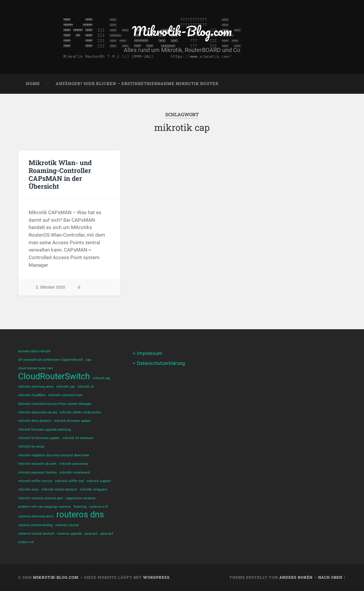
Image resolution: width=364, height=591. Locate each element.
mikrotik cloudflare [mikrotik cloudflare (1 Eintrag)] (32, 395)
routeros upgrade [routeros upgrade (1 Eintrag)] (69, 534)
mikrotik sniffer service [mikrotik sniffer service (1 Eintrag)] (35, 481)
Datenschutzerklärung (161, 363)
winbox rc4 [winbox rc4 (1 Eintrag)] (26, 542)
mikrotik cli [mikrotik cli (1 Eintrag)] (86, 387)
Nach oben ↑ (332, 577)
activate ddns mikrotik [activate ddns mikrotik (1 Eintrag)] (34, 351)
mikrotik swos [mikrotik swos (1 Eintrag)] (28, 489)
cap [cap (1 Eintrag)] (88, 360)
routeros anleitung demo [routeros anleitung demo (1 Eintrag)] (36, 516)
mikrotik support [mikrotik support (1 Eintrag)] (99, 481)
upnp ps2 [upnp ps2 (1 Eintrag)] (91, 534)
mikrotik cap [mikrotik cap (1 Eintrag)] (66, 387)
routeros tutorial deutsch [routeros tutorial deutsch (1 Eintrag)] (36, 534)
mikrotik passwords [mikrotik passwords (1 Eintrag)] (74, 464)
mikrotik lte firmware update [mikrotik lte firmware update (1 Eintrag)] (39, 438)
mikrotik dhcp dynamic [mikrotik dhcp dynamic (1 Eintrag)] (35, 421)
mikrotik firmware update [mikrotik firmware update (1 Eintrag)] (72, 421)
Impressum (150, 353)
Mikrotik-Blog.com (182, 31)
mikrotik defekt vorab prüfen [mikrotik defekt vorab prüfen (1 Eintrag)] (80, 412)
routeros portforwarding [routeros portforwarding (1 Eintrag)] (35, 525)
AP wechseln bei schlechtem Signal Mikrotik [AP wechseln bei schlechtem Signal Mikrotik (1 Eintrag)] (51, 360)
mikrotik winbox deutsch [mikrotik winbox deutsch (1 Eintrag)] (59, 489)
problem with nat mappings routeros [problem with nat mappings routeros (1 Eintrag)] (45, 507)
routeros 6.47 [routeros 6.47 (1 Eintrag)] (99, 507)
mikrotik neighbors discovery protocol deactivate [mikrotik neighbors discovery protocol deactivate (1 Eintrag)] (54, 455)
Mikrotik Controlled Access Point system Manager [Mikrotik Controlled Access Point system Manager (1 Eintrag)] (55, 404)
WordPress (156, 577)
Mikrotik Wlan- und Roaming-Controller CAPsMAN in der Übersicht (60, 174)
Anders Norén (296, 577)
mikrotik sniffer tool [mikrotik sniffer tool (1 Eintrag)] (69, 481)
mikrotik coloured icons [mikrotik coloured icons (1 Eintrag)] (65, 395)
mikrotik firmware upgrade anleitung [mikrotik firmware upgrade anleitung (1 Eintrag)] (45, 430)
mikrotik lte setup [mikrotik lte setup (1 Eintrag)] (31, 447)
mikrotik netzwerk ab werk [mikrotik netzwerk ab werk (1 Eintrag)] (37, 464)
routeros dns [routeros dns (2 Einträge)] (80, 515)
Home (33, 84)
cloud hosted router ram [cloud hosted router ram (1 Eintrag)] (36, 368)
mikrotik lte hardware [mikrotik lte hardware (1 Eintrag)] (78, 438)
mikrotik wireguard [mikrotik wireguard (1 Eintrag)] (93, 489)
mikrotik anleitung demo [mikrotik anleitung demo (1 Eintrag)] (36, 387)
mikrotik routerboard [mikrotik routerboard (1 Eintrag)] (75, 473)
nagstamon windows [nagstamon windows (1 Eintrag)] (81, 498)
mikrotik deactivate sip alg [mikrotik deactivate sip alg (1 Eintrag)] (38, 412)
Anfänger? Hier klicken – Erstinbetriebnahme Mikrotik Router (137, 84)
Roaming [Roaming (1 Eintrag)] (80, 507)
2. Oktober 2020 (50, 287)
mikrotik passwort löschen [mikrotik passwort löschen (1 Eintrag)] (38, 473)
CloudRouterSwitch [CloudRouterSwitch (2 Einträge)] (54, 376)
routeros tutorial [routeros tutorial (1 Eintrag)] (67, 525)
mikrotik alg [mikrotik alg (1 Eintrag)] (101, 378)
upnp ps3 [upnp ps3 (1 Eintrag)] (107, 534)
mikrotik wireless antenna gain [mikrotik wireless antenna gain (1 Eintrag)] (41, 498)
